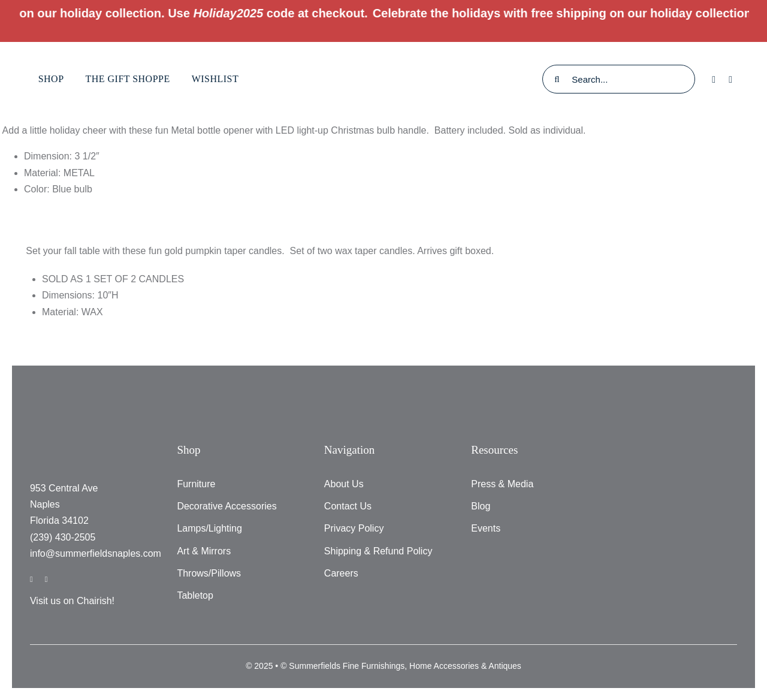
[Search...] (619, 79)
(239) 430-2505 (63, 537)
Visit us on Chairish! (72, 601)
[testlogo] (383, 54)
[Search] (557, 79)
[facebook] (31, 579)
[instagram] (46, 579)
